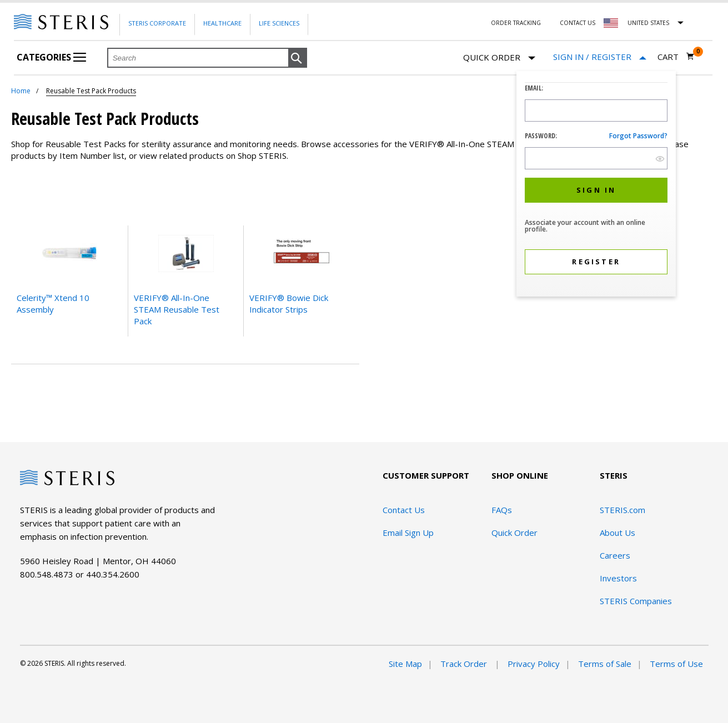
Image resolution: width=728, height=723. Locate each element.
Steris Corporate (157, 23)
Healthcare (222, 23)
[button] (298, 58)
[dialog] (596, 185)
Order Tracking (516, 23)
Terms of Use (676, 664)
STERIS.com (622, 510)
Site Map (405, 664)
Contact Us (578, 23)
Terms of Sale (605, 664)
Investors (618, 578)
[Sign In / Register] (600, 57)
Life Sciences (279, 23)
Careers (615, 555)
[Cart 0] (676, 57)
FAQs (502, 510)
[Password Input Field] (596, 158)
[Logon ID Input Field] (596, 111)
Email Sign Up (408, 533)
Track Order (465, 664)
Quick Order (499, 58)
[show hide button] (660, 159)
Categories (51, 57)
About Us (617, 533)
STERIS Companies (636, 601)
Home (21, 91)
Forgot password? (638, 136)
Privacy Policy (534, 664)
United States (648, 23)
